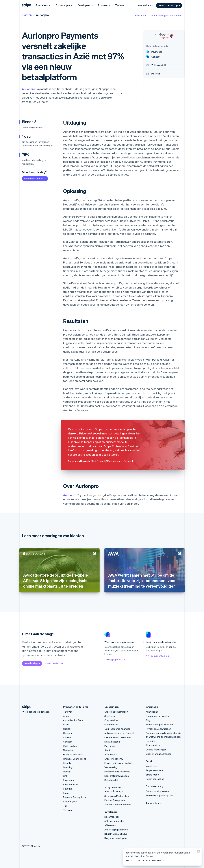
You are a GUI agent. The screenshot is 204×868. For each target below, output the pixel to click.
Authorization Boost (74, 720)
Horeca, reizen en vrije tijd (118, 763)
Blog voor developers (116, 838)
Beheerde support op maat (160, 795)
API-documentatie (158, 656)
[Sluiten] (198, 852)
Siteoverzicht (153, 745)
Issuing (67, 772)
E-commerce (111, 725)
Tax (65, 806)
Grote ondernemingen (116, 712)
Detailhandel (111, 780)
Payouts (68, 789)
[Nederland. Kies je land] (36, 712)
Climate (67, 737)
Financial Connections (75, 759)
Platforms (110, 746)
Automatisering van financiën (120, 733)
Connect (68, 742)
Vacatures (151, 766)
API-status (110, 825)
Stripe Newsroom (155, 770)
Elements (68, 750)
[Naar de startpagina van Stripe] (26, 707)
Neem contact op (169, 5)
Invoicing (68, 767)
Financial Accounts (73, 754)
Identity (67, 763)
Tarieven (120, 5)
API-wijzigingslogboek (116, 830)
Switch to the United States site (145, 860)
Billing (66, 725)
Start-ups (110, 716)
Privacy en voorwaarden (158, 729)
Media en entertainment (117, 772)
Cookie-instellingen (156, 750)
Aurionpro (28, 89)
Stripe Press (152, 775)
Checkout (68, 733)
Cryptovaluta (111, 720)
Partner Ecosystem (115, 800)
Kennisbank (152, 712)
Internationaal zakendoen (118, 737)
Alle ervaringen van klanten (167, 15)
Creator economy (114, 759)
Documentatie (112, 817)
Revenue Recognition (74, 797)
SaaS (107, 750)
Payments (69, 780)
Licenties (151, 741)
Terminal (68, 810)
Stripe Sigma (70, 801)
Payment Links (71, 784)
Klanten (27, 15)
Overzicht (141, 15)
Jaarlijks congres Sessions (160, 725)
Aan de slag (32, 663)
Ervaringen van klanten (158, 716)
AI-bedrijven (111, 754)
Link (65, 776)
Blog (148, 720)
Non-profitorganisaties (117, 776)
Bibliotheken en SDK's (116, 834)
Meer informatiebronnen (159, 754)
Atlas (66, 716)
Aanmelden (146, 5)
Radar (66, 793)
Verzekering (111, 767)
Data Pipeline (70, 746)
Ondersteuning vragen (158, 791)
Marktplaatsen (112, 742)
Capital (67, 729)
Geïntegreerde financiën (118, 729)
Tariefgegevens (115, 659)
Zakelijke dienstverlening (118, 804)
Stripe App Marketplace (117, 796)
